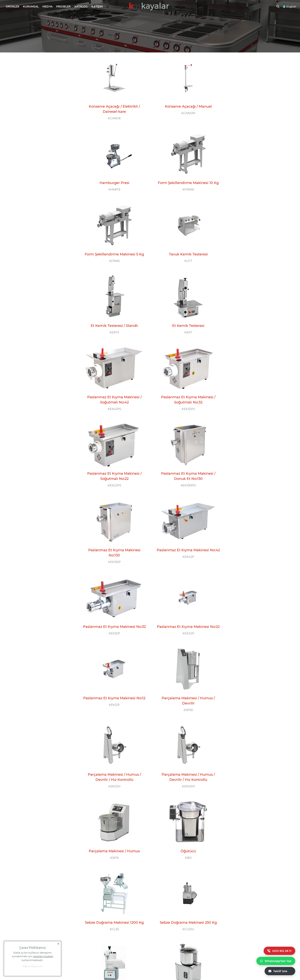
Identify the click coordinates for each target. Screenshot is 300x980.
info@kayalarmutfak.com (21, 909)
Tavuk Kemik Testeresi (253, 178)
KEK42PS (253, 264)
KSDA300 (253, 778)
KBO (113, 630)
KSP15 (253, 556)
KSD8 (183, 699)
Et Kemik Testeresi (183, 252)
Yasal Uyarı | (246, 956)
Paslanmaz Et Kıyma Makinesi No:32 (253, 403)
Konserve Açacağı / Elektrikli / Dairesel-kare (113, 107)
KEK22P (113, 487)
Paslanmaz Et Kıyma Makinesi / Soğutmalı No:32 (112, 329)
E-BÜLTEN (238, 895)
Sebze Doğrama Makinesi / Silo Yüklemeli (253, 695)
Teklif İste (278, 971)
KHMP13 (253, 111)
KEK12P (183, 487)
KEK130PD (253, 338)
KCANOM (183, 111)
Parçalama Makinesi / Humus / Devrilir (253, 478)
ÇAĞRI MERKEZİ (96, 895)
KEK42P (183, 413)
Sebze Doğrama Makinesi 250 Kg (253, 623)
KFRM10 (113, 190)
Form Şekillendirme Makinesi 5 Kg (183, 178)
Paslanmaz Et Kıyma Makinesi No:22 (113, 478)
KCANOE (112, 116)
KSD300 (112, 853)
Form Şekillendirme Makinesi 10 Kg (112, 181)
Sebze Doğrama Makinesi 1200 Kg (183, 623)
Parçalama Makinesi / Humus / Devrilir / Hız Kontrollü (112, 552)
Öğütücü (112, 623)
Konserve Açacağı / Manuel (183, 104)
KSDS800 (253, 704)
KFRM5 (183, 185)
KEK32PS (113, 338)
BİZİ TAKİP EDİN (170, 895)
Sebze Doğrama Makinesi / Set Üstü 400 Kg (183, 769)
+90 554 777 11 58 (28, 923)
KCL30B (112, 699)
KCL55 (183, 630)
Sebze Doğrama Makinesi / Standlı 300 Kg (253, 769)
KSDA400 (113, 778)
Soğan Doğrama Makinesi (183, 692)
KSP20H (112, 561)
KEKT (183, 259)
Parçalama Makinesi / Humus (253, 549)
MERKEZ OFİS (20, 895)
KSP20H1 (183, 561)
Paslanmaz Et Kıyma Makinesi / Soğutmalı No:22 (183, 329)
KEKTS (113, 259)
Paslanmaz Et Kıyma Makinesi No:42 (183, 403)
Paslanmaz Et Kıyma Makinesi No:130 (113, 403)
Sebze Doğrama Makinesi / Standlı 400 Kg (112, 769)
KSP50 (253, 487)
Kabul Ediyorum (33, 966)
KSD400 (183, 778)
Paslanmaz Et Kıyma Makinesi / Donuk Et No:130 (253, 329)
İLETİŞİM (97, 7)
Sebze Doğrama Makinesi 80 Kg (112, 692)
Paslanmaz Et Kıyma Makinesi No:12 (183, 478)
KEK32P (253, 413)
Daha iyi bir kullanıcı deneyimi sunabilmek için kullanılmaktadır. (33, 956)
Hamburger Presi (253, 104)
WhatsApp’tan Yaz (276, 961)
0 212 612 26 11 (96, 907)
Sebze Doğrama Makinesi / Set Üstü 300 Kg (112, 843)
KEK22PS (183, 338)
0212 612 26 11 (279, 951)
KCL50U (253, 630)
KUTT (253, 185)
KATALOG (81, 7)
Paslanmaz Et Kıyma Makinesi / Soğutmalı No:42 (253, 255)
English (291, 7)
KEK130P (112, 413)
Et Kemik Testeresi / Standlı (113, 252)
